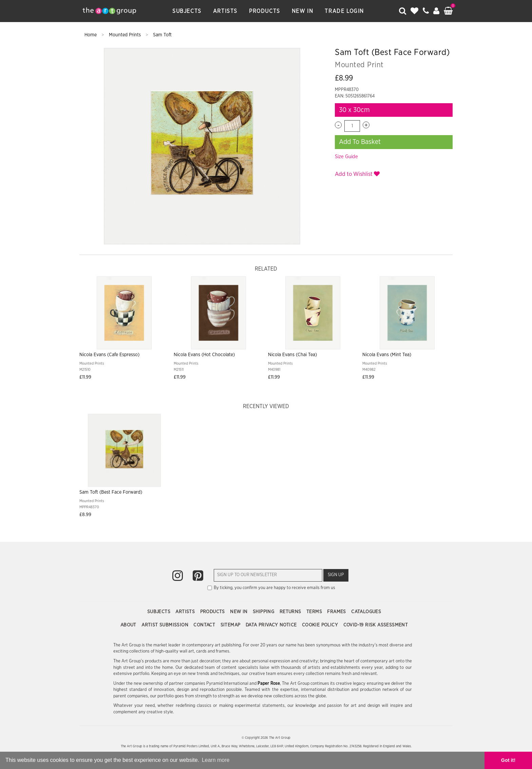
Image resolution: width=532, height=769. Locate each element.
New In (303, 11)
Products (265, 11)
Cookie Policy (321, 625)
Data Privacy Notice (272, 625)
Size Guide (346, 157)
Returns (291, 612)
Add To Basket (360, 142)
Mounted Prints (126, 35)
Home (91, 35)
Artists (225, 11)
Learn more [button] (216, 760)
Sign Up (336, 575)
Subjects (187, 11)
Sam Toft (162, 35)
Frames (337, 612)
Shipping (264, 612)
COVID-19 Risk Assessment (376, 625)
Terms (315, 612)
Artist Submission (166, 625)
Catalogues (366, 612)
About (129, 625)
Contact (205, 625)
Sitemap (231, 625)
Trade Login (344, 11)
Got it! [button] (508, 760)
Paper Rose (269, 684)
